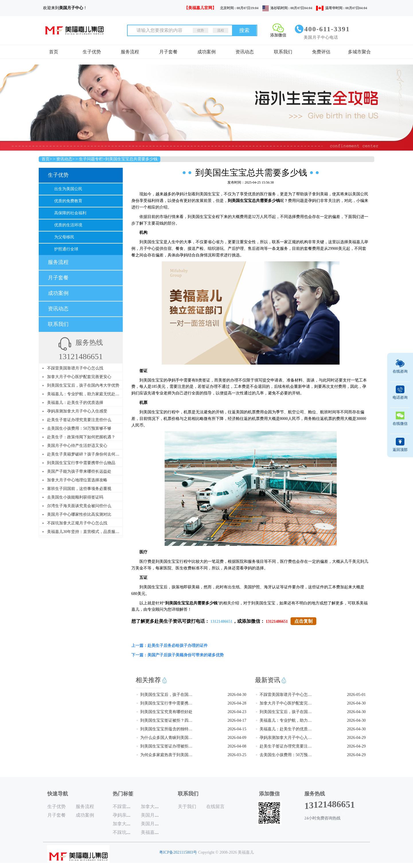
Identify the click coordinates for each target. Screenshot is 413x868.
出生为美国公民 (68, 189)
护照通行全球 (66, 249)
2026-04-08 (237, 746)
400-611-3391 (327, 29)
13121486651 (222, 621)
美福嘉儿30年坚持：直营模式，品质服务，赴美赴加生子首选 (101, 532)
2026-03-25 (237, 755)
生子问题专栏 (91, 159)
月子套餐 (168, 52)
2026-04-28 (237, 703)
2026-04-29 (356, 738)
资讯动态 (245, 52)
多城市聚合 (359, 52)
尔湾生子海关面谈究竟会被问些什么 (79, 506)
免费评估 (321, 52)
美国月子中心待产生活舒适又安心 (77, 446)
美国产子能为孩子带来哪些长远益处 (79, 471)
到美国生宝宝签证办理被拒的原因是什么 (167, 746)
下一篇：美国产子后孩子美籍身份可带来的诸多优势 (178, 655)
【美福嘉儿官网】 (200, 8)
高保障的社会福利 (70, 213)
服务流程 (130, 52)
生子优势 (92, 52)
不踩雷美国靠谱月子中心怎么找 (75, 368)
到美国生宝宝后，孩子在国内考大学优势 (83, 385)
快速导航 (58, 794)
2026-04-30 (237, 695)
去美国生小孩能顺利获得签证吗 (75, 497)
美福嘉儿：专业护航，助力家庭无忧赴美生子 (87, 394)
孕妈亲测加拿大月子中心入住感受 (77, 411)
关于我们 (187, 806)
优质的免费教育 (68, 201)
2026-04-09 (237, 738)
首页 (54, 52)
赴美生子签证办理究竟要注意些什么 (79, 420)
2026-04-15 (237, 729)
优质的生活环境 (68, 225)
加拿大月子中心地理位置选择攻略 (77, 480)
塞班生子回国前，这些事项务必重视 (79, 489)
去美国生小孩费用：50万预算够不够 (79, 428)
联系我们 (283, 52)
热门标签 (123, 794)
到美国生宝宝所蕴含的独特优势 (167, 729)
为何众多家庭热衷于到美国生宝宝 (167, 755)
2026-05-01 (356, 695)
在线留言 (215, 806)
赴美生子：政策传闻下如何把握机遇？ (81, 437)
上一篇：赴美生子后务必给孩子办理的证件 (170, 646)
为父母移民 (64, 237)
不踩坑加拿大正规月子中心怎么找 (77, 523)
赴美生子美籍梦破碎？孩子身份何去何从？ (85, 454)
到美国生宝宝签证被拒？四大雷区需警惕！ (167, 720)
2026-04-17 (237, 720)
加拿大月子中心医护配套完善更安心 (79, 377)
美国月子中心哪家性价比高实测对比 (79, 514)
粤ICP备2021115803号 (178, 852)
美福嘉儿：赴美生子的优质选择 (75, 403)
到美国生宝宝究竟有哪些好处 (166, 712)
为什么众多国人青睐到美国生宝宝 (167, 738)
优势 (200, 30)
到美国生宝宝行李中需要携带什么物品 (81, 463)
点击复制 (303, 621)
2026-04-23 (237, 712)
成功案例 (206, 52)
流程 (221, 30)
